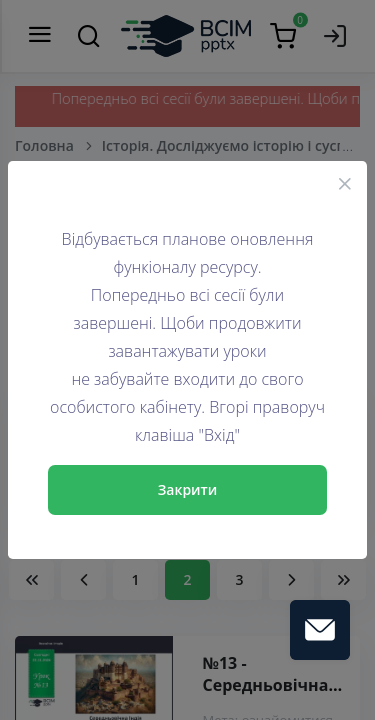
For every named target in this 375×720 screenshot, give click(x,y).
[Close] (345, 183)
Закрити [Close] (188, 489)
